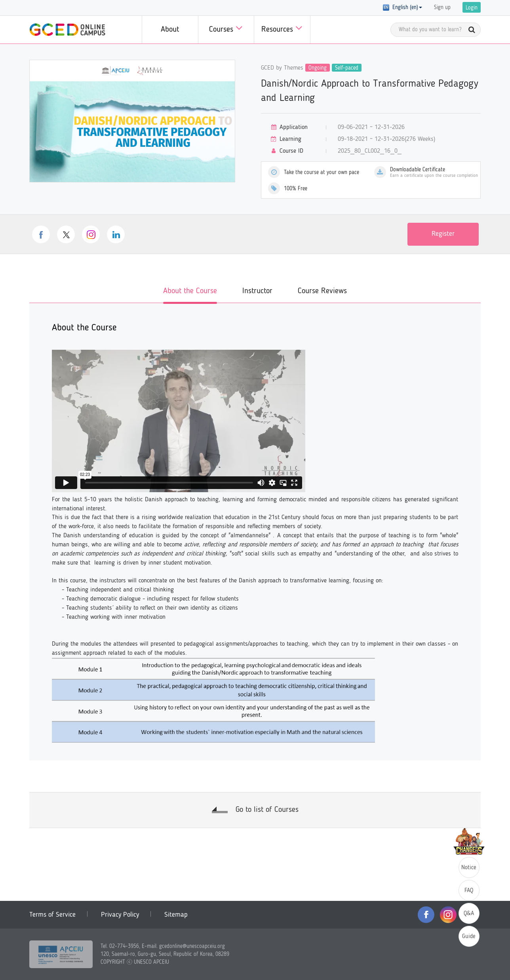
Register (443, 234)
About (170, 30)
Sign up (442, 8)
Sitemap (176, 915)
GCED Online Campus (67, 30)
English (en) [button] (402, 8)
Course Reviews (322, 291)
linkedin (116, 234)
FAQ (469, 891)
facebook (41, 234)
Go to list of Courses (267, 810)
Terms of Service (52, 915)
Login (472, 8)
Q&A (469, 914)
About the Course (190, 291)
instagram (91, 234)
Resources (282, 28)
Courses (226, 28)
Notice (469, 868)
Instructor (257, 291)
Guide (469, 937)
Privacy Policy (120, 915)
